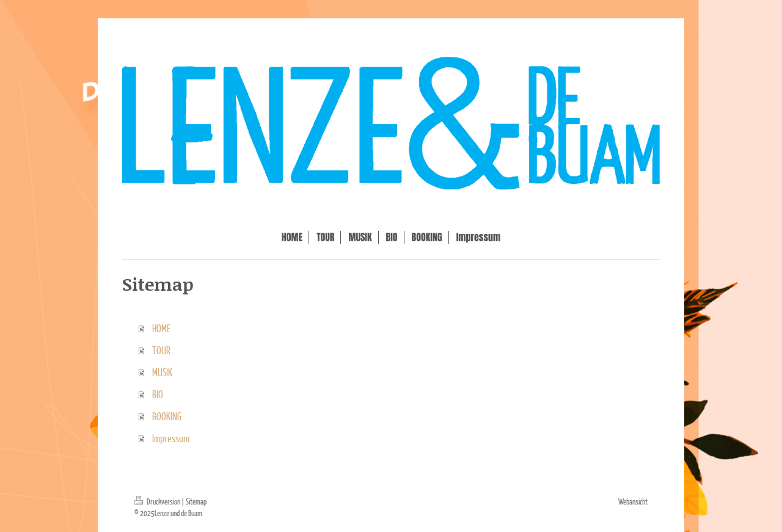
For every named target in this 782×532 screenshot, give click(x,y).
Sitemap (196, 501)
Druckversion (158, 501)
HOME (161, 328)
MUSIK (162, 372)
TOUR (161, 350)
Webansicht (633, 501)
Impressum (171, 438)
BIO (158, 394)
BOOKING (167, 416)
